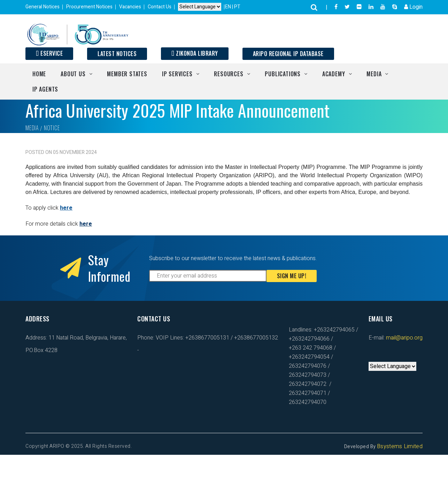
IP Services (177, 74)
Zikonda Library (195, 53)
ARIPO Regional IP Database (288, 54)
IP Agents (45, 89)
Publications (283, 74)
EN (229, 7)
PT (237, 7)
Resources (229, 74)
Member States (127, 74)
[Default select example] (200, 7)
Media (374, 74)
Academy (334, 74)
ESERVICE (49, 53)
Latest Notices (117, 54)
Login (413, 7)
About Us (73, 74)
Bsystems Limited (400, 446)
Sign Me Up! (292, 276)
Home (39, 74)
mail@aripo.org (404, 338)
